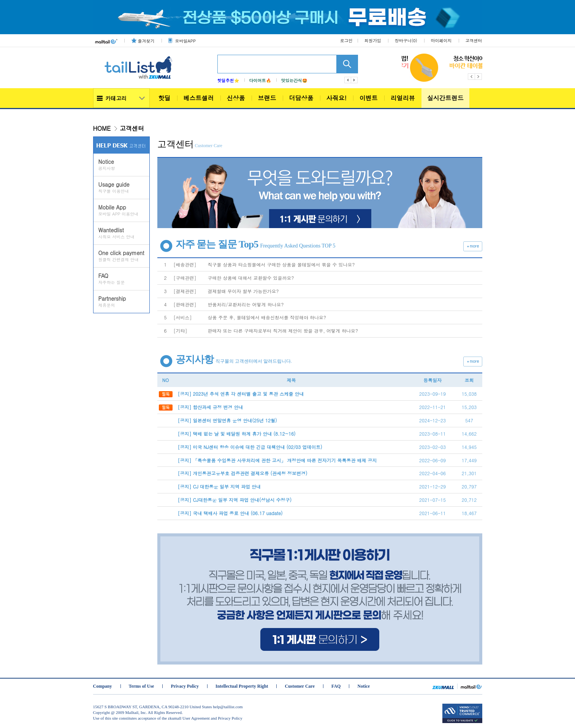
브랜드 (267, 98)
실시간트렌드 (445, 98)
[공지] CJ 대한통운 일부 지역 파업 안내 (219, 486)
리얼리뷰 (403, 98)
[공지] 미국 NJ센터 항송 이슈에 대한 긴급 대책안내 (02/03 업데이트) (250, 447)
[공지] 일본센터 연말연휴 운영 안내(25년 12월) (227, 420)
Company (103, 686)
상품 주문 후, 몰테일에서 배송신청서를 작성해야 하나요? (267, 317)
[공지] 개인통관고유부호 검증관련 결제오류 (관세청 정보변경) (243, 473)
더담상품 (301, 98)
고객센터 (474, 40)
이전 (348, 80)
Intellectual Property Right (242, 686)
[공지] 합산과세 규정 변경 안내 (211, 407)
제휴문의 (124, 301)
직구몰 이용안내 (124, 187)
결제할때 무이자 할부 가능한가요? (243, 291)
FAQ (336, 686)
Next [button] (479, 77)
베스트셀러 (199, 98)
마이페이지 (441, 40)
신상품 (236, 98)
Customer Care (300, 686)
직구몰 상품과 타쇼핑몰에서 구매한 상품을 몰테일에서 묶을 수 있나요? (281, 264)
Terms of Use (142, 686)
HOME (102, 128)
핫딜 (165, 98)
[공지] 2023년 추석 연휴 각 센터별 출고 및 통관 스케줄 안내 (241, 394)
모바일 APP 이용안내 (124, 210)
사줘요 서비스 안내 (124, 233)
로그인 (346, 40)
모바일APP (185, 41)
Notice (364, 686)
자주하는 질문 (124, 279)
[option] (406, 68)
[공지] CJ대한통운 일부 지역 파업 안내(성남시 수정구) (235, 500)
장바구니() (406, 40)
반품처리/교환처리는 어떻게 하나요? (246, 304)
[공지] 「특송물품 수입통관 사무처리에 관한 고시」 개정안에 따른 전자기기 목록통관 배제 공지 (277, 460)
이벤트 (369, 98)
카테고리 (116, 98)
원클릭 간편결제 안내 (124, 256)
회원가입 (373, 40)
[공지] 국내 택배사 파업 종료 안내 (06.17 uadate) (230, 513)
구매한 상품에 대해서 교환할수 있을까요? (251, 278)
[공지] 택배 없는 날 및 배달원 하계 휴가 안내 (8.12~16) (237, 434)
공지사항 (124, 165)
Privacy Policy (185, 686)
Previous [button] (471, 77)
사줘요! (337, 98)
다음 (355, 80)
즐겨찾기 (146, 41)
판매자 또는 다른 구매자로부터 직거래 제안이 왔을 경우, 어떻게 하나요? (283, 331)
